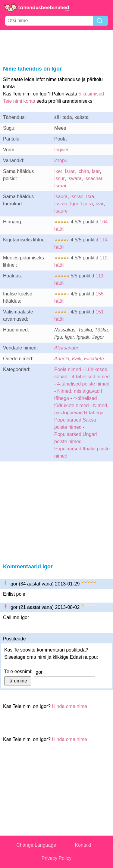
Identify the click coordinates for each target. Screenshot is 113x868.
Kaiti (77, 359)
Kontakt (83, 845)
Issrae (77, 197)
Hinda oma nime (69, 706)
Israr (70, 171)
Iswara (75, 178)
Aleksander (66, 348)
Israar (60, 186)
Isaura (61, 197)
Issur (60, 178)
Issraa (61, 204)
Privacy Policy (57, 858)
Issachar (93, 178)
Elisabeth (94, 359)
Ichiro (83, 171)
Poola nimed (68, 369)
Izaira (87, 204)
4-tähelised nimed (91, 377)
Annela (62, 359)
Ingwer (61, 150)
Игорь (61, 160)
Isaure (61, 211)
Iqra (74, 204)
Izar (100, 204)
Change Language (36, 845)
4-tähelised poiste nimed (83, 384)
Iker (58, 171)
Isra (90, 197)
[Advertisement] (57, 47)
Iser (96, 171)
